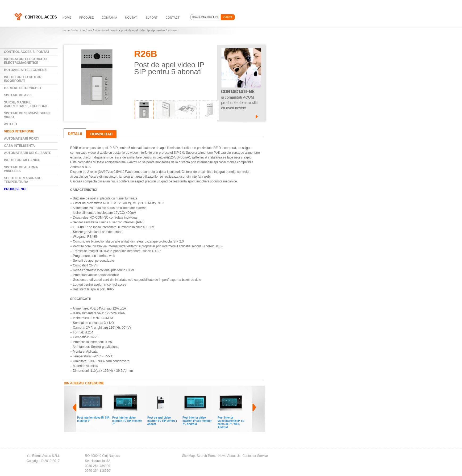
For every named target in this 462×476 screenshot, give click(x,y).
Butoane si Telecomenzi (26, 70)
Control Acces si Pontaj (27, 52)
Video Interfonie (83, 30)
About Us (234, 456)
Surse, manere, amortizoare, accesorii (26, 104)
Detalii (75, 134)
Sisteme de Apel (18, 95)
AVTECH (10, 124)
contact (173, 18)
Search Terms (207, 456)
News (222, 456)
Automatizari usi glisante (28, 153)
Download (101, 134)
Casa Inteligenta (19, 146)
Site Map (188, 456)
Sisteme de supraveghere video (27, 115)
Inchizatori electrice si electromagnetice (26, 61)
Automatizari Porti (21, 139)
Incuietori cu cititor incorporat (23, 79)
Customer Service (255, 456)
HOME (67, 18)
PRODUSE (86, 18)
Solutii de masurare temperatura (23, 180)
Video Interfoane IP (107, 30)
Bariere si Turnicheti (23, 88)
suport (152, 18)
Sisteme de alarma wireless (21, 169)
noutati (131, 18)
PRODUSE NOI (15, 189)
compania (109, 18)
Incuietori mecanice (22, 160)
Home (66, 30)
